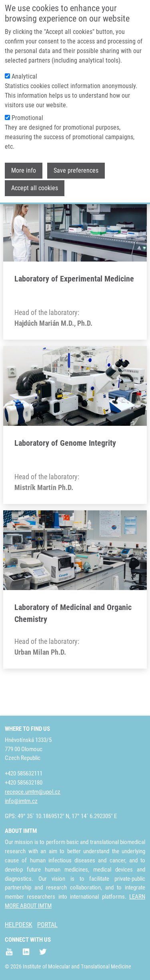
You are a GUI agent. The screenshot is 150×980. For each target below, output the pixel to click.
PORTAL (47, 925)
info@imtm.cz (21, 801)
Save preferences (76, 158)
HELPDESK (19, 925)
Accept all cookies (35, 176)
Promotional (27, 105)
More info (24, 158)
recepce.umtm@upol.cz (33, 792)
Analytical (24, 64)
